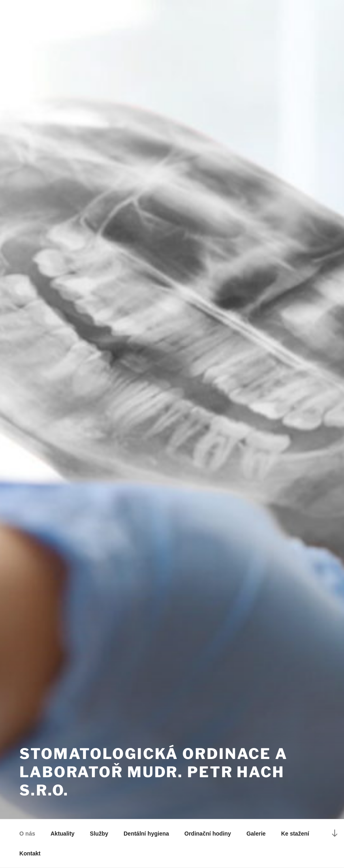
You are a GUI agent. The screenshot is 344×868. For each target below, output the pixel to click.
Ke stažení (295, 834)
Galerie (256, 834)
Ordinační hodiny (208, 834)
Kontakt (30, 853)
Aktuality (63, 834)
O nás (27, 834)
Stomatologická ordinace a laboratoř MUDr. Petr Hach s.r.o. (154, 772)
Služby (99, 834)
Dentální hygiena (146, 834)
